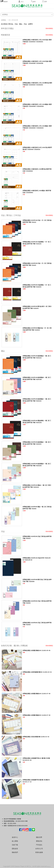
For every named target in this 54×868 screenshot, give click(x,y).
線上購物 (15, 841)
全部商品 (5, 14)
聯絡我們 (15, 852)
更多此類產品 (49, 28)
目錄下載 (15, 845)
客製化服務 (39, 852)
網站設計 (49, 867)
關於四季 (39, 837)
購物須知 (39, 841)
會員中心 (15, 837)
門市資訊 (39, 845)
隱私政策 (15, 849)
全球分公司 (39, 849)
